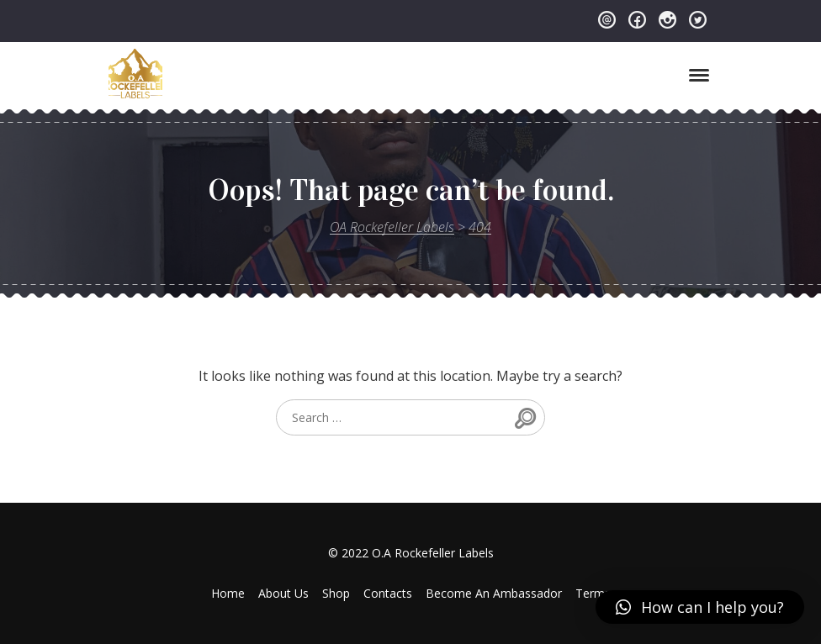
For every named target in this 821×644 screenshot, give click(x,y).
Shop (336, 593)
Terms (593, 593)
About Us (283, 593)
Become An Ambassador (494, 593)
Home (228, 593)
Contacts (388, 593)
